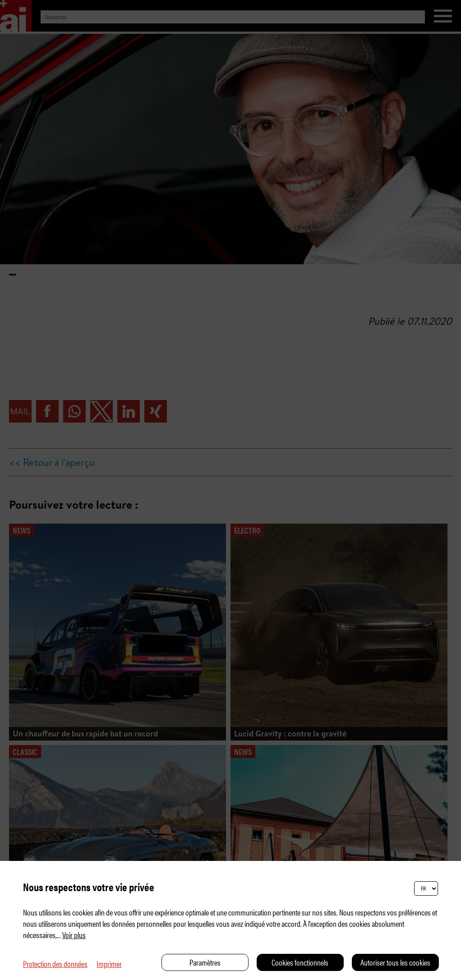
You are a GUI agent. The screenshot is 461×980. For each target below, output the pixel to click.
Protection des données (55, 964)
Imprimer (109, 964)
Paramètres (205, 962)
